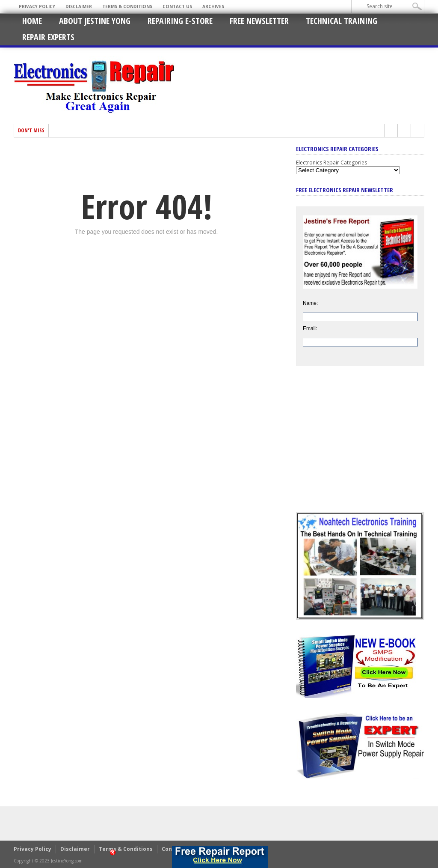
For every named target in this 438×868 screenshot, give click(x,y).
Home (32, 21)
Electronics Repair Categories (331, 163)
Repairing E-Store (180, 21)
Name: (310, 303)
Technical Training (342, 21)
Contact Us (177, 6)
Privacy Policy (37, 6)
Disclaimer (79, 6)
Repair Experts (48, 37)
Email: (310, 328)
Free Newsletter (259, 21)
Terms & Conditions (127, 6)
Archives (213, 6)
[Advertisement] (360, 445)
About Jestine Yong (95, 21)
